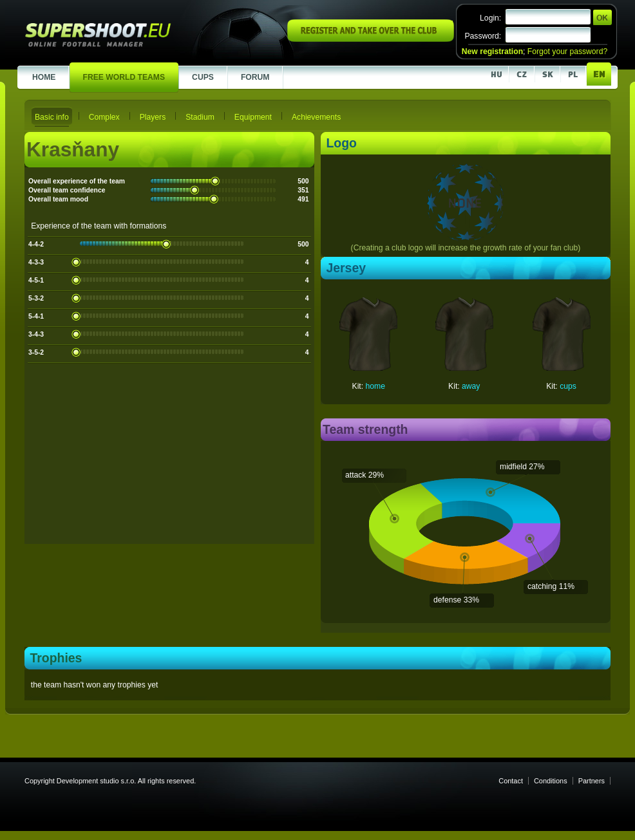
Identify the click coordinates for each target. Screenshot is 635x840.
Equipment (253, 117)
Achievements (316, 117)
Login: (490, 18)
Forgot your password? (567, 51)
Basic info (52, 117)
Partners (592, 781)
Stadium (200, 117)
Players (153, 117)
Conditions (551, 781)
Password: (483, 36)
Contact (511, 781)
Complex (104, 117)
